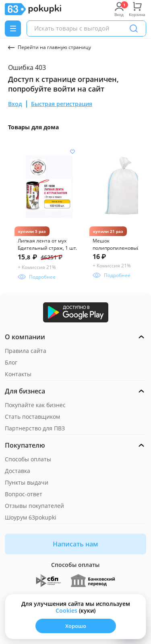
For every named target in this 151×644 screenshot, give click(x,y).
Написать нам (75, 544)
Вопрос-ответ (24, 494)
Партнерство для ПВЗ (35, 428)
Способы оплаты (28, 459)
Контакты (18, 374)
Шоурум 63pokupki (31, 517)
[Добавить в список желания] (72, 152)
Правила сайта (26, 351)
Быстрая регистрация (62, 104)
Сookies (66, 610)
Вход (15, 104)
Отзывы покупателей (34, 506)
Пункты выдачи (27, 482)
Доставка (18, 471)
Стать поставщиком (32, 417)
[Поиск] (134, 29)
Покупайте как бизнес (35, 405)
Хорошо (76, 626)
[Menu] (13, 29)
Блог (11, 362)
